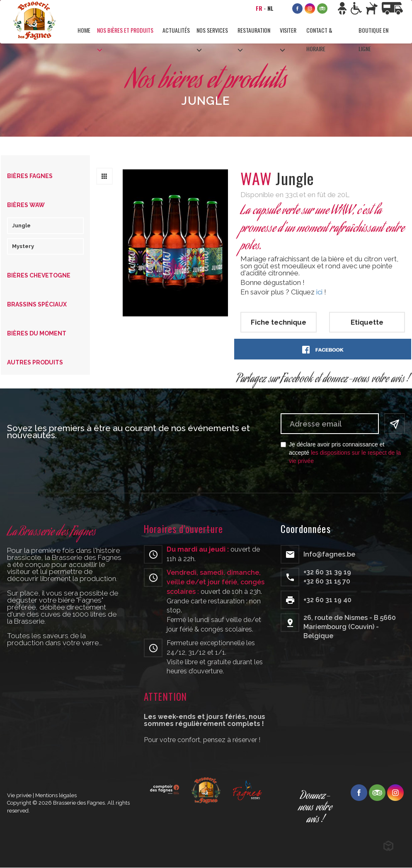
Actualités (176, 30)
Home (84, 30)
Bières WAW (26, 205)
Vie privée (19, 795)
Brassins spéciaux (37, 304)
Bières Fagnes (30, 176)
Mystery (23, 246)
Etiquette (367, 322)
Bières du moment (37, 333)
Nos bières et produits (125, 30)
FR (259, 8)
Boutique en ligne (373, 35)
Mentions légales (56, 795)
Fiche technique (279, 322)
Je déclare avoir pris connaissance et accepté (341, 453)
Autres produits (35, 362)
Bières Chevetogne (39, 275)
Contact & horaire (319, 35)
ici (319, 292)
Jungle (21, 225)
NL (270, 8)
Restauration (254, 30)
